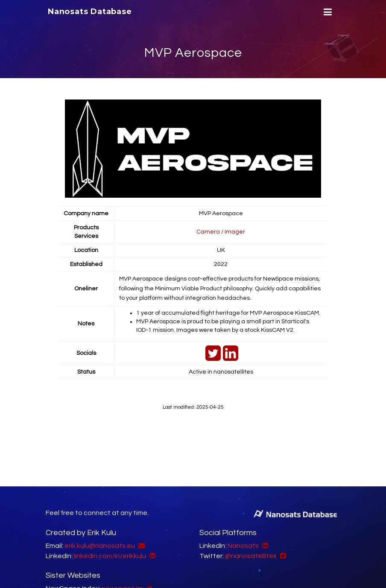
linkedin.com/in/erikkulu (110, 556)
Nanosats (243, 546)
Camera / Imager (221, 232)
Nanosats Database (90, 12)
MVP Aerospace (193, 53)
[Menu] (327, 12)
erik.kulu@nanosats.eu (100, 546)
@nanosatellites (251, 556)
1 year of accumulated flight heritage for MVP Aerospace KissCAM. (228, 313)
